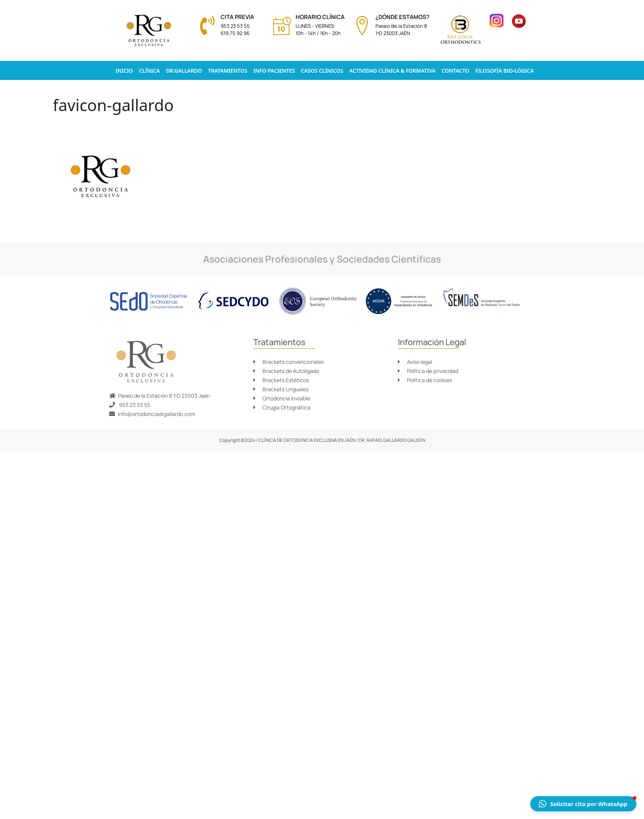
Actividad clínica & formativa (392, 71)
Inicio (124, 71)
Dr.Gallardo (184, 71)
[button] (583, 804)
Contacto (456, 71)
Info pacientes (274, 71)
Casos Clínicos (322, 71)
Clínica (149, 71)
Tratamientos (228, 71)
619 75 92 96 (235, 33)
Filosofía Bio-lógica (505, 71)
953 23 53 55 (235, 26)
